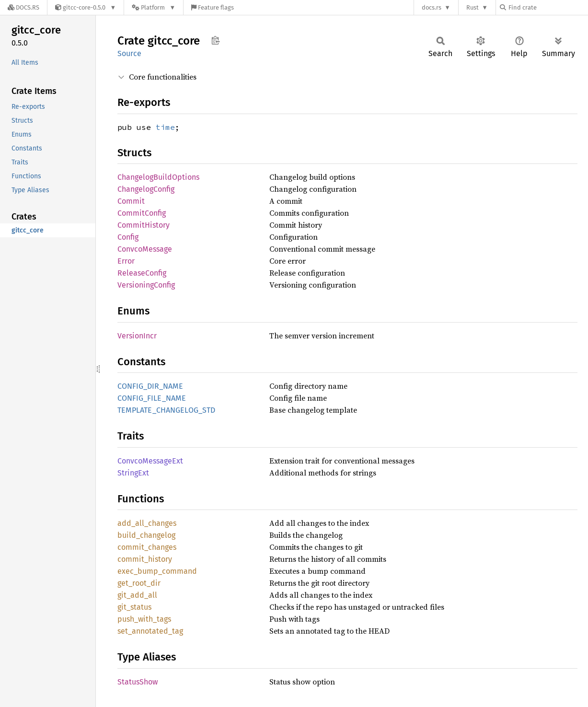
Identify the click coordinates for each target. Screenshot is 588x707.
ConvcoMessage (145, 249)
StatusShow (138, 682)
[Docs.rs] (23, 7)
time (165, 127)
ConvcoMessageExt (150, 461)
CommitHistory (144, 225)
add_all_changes (147, 523)
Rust (473, 7)
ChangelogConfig (146, 189)
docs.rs (432, 7)
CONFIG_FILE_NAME (152, 398)
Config (128, 237)
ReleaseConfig (142, 273)
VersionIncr (137, 336)
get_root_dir (139, 583)
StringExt (133, 473)
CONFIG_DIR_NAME (150, 386)
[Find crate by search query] (548, 7)
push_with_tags (144, 619)
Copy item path (215, 40)
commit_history (145, 559)
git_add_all (137, 595)
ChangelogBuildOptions (158, 177)
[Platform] (154, 7)
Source (129, 53)
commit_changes (147, 547)
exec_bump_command (157, 571)
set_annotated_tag (150, 631)
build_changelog (146, 535)
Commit (131, 201)
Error (126, 261)
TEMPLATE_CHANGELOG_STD (166, 410)
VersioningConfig (146, 285)
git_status (134, 607)
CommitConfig (142, 213)
